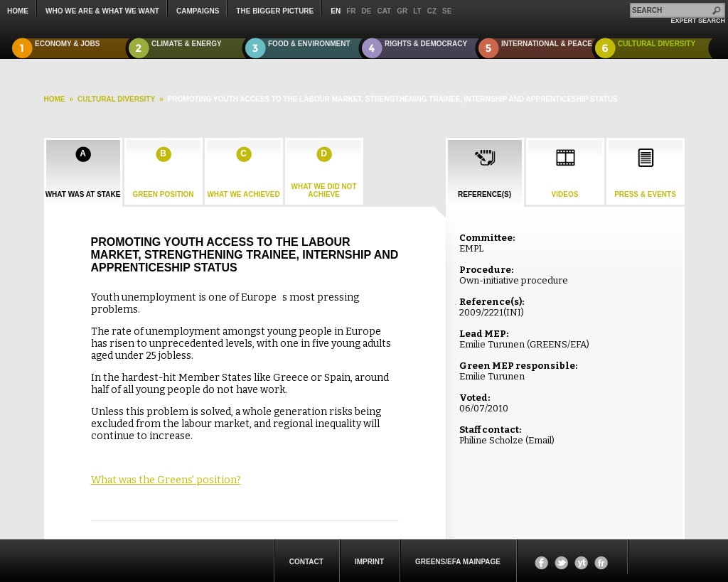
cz (432, 11)
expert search (698, 21)
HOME (55, 99)
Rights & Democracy (426, 44)
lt (417, 11)
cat (384, 11)
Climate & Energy (187, 44)
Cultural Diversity (657, 44)
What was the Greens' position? (166, 480)
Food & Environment (309, 44)
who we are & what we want (102, 11)
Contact (306, 562)
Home (18, 11)
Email (540, 440)
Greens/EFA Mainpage (458, 562)
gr (402, 11)
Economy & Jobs (68, 44)
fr (351, 11)
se (447, 11)
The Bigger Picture (275, 11)
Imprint (369, 562)
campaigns (198, 11)
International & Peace (547, 44)
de (367, 11)
